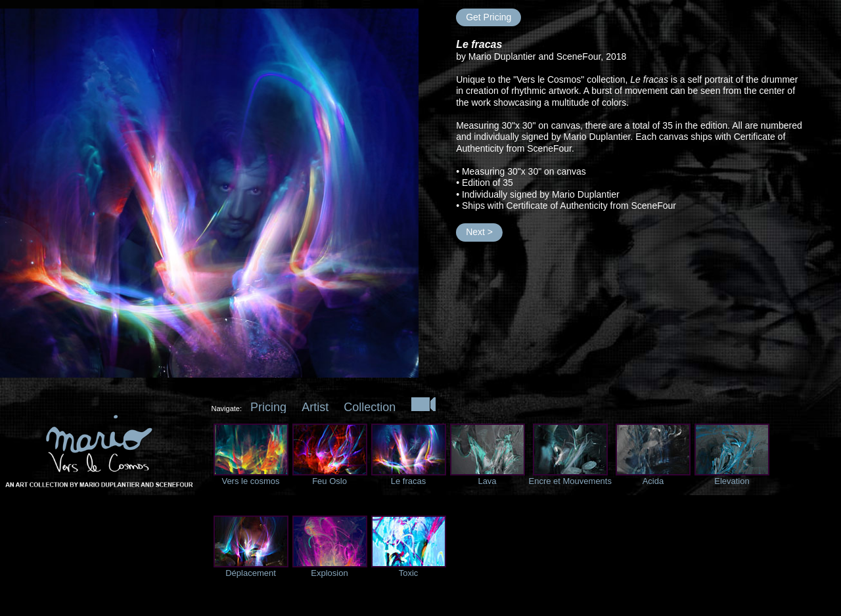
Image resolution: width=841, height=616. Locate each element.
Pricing (268, 407)
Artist (315, 407)
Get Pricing (489, 17)
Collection (370, 407)
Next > (479, 232)
